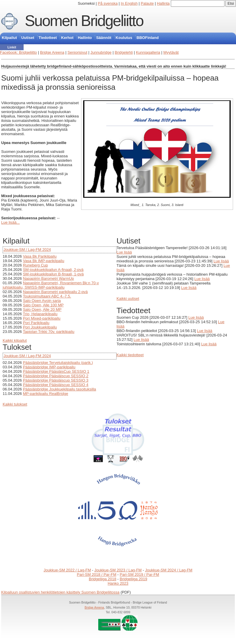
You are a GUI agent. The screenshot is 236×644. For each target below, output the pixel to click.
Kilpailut (9, 38)
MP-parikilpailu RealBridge (46, 394)
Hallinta (163, 3)
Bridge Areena (52, 52)
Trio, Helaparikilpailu (40, 314)
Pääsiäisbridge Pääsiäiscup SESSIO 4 (56, 385)
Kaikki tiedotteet (130, 355)
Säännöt (104, 38)
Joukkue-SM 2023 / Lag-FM (118, 570)
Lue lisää (124, 252)
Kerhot (67, 38)
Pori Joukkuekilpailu (40, 327)
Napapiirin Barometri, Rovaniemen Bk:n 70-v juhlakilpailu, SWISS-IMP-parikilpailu (51, 285)
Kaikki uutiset (128, 299)
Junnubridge (101, 52)
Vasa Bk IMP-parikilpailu (44, 261)
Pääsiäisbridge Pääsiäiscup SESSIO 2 (56, 376)
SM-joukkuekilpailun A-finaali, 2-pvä (53, 270)
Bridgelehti (124, 52)
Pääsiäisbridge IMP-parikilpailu (49, 367)
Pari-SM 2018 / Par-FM (97, 574)
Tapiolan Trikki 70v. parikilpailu (49, 332)
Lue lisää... (10, 222)
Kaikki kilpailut (15, 340)
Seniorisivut (77, 52)
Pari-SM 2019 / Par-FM (140, 574)
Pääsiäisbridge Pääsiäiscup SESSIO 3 (56, 380)
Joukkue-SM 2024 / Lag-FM (169, 570)
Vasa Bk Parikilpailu (40, 256)
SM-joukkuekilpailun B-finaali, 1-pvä (53, 274)
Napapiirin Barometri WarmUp (49, 278)
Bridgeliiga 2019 (133, 579)
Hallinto (85, 38)
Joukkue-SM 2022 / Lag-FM (67, 570)
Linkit (12, 47)
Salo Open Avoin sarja (42, 301)
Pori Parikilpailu (36, 323)
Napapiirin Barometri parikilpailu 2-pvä (55, 292)
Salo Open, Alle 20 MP (42, 309)
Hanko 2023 (118, 583)
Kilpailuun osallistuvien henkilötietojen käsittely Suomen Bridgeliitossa (60, 592)
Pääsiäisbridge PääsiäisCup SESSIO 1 (56, 371)
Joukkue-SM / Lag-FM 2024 (27, 250)
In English (129, 3)
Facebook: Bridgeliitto (18, 52)
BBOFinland (148, 38)
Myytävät (171, 52)
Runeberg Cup (36, 265)
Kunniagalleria (148, 52)
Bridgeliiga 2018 (103, 579)
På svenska (108, 3)
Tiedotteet (48, 38)
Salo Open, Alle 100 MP (43, 305)
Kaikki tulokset (15, 404)
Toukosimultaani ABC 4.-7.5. (47, 296)
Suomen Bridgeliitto (84, 21)
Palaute (147, 3)
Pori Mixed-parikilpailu (42, 318)
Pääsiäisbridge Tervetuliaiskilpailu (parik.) (58, 363)
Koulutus (124, 38)
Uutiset (28, 38)
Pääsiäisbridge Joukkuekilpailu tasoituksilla (60, 389)
